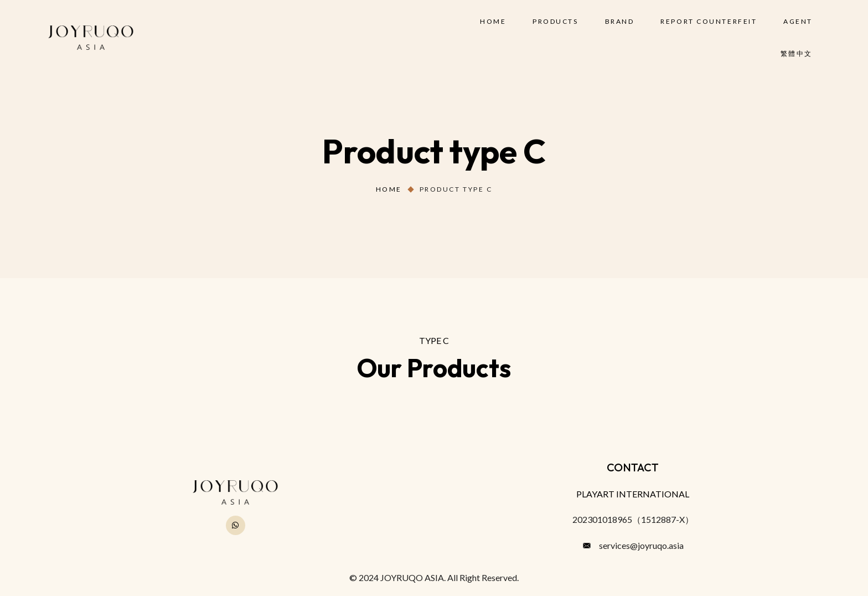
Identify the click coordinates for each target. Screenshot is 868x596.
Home (389, 189)
